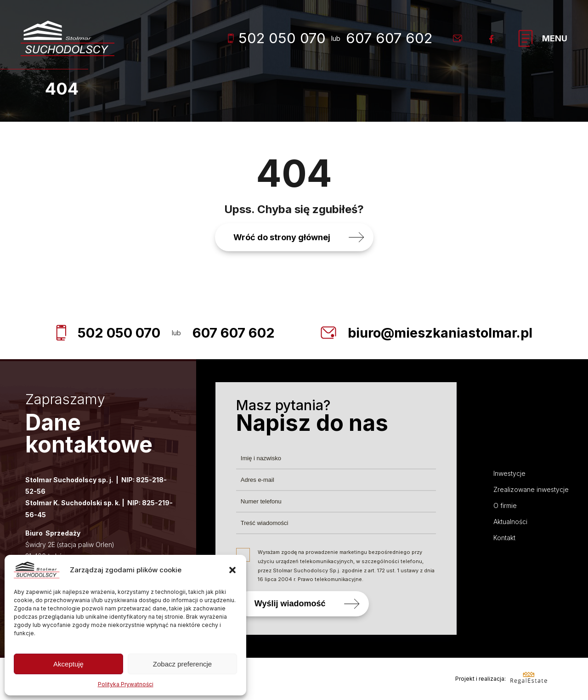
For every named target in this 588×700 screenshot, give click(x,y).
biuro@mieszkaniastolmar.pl (441, 333)
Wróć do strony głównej (282, 237)
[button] (232, 570)
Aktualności (510, 522)
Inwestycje (509, 473)
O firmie (505, 505)
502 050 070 (277, 38)
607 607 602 (389, 38)
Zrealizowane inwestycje (531, 489)
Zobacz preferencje (182, 664)
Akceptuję (68, 664)
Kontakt (504, 538)
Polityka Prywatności (126, 684)
